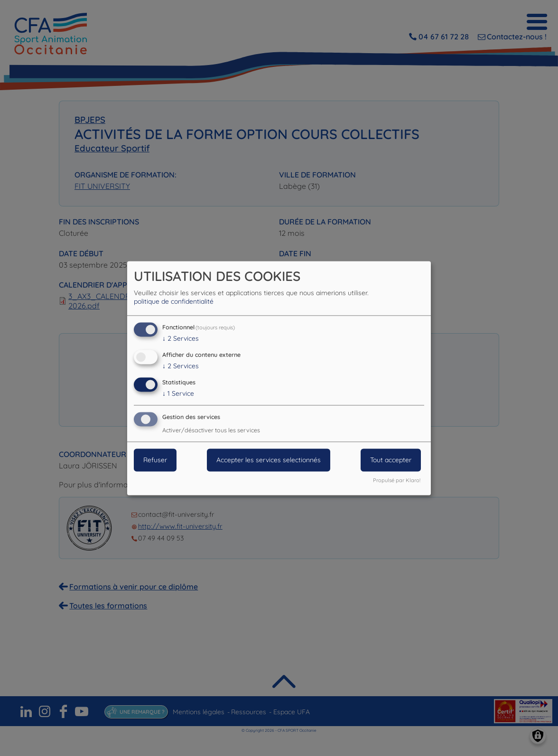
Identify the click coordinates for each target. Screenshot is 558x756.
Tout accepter (391, 460)
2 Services (181, 339)
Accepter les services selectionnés (269, 460)
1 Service (178, 393)
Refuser (155, 460)
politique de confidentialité (174, 302)
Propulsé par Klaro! (397, 480)
